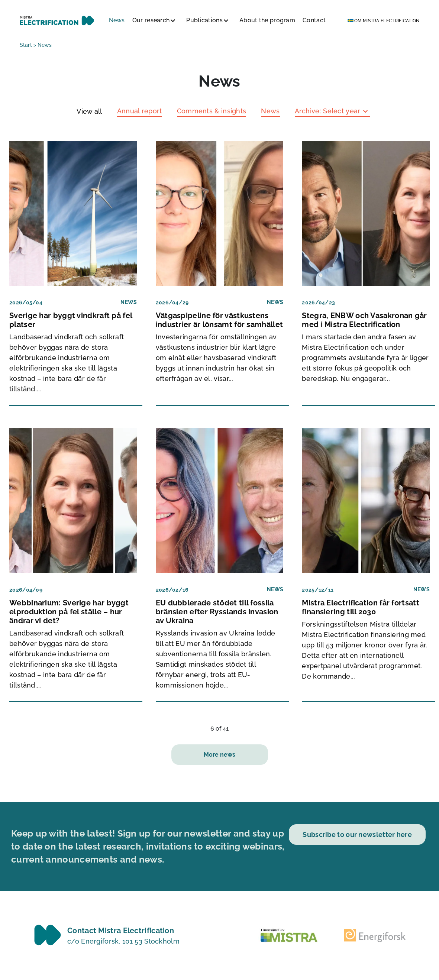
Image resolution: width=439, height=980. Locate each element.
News (117, 20)
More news (219, 755)
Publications (204, 20)
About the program (267, 20)
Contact (314, 20)
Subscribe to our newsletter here (357, 835)
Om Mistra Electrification (387, 21)
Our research (151, 20)
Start (26, 45)
